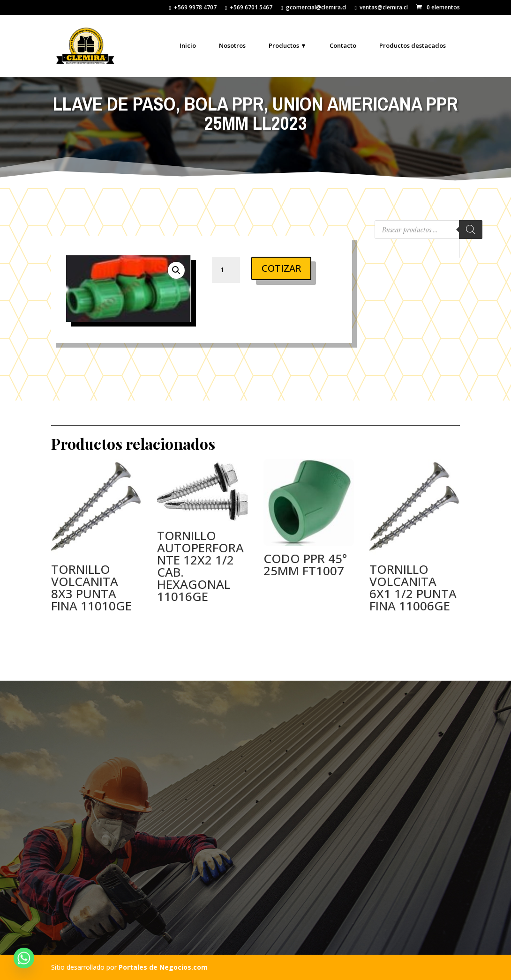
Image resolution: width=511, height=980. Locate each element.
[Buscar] (471, 230)
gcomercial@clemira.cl (313, 8)
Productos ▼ (288, 45)
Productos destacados (413, 45)
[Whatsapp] (24, 958)
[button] (176, 270)
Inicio (188, 45)
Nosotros (232, 45)
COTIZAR (281, 268)
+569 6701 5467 (249, 8)
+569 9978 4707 (192, 8)
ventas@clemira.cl (381, 8)
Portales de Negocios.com (163, 967)
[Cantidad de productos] (226, 270)
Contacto (343, 45)
